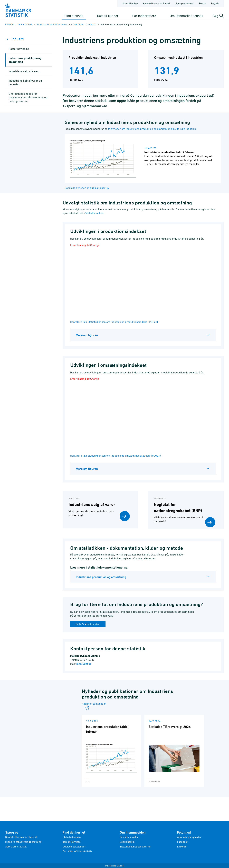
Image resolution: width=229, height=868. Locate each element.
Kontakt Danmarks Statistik (21, 837)
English (215, 3)
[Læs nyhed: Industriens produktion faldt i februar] (143, 159)
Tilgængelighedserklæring (135, 846)
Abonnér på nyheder (189, 837)
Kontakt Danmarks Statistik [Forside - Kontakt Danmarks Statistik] (157, 3)
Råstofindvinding (19, 49)
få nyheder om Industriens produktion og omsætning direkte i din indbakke (152, 129)
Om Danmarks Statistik (187, 16)
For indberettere (144, 16)
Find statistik (74, 16)
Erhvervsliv (77, 24)
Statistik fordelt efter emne (52, 24)
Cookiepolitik (127, 842)
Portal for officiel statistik (77, 851)
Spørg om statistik (16, 846)
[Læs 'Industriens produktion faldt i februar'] (111, 751)
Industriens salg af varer (24, 71)
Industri (92, 24)
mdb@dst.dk (84, 664)
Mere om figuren (87, 335)
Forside (9, 24)
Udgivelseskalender (74, 846)
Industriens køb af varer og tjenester (25, 82)
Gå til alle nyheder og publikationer (87, 188)
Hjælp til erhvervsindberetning (23, 842)
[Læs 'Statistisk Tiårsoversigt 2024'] (174, 751)
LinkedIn (182, 846)
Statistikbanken (130, 3)
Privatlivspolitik (129, 837)
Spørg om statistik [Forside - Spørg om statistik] (185, 3)
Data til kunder (108, 16)
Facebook (183, 842)
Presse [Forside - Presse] (202, 3)
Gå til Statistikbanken (88, 624)
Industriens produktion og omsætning (101, 577)
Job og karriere (72, 842)
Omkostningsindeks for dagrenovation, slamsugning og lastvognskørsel (28, 97)
